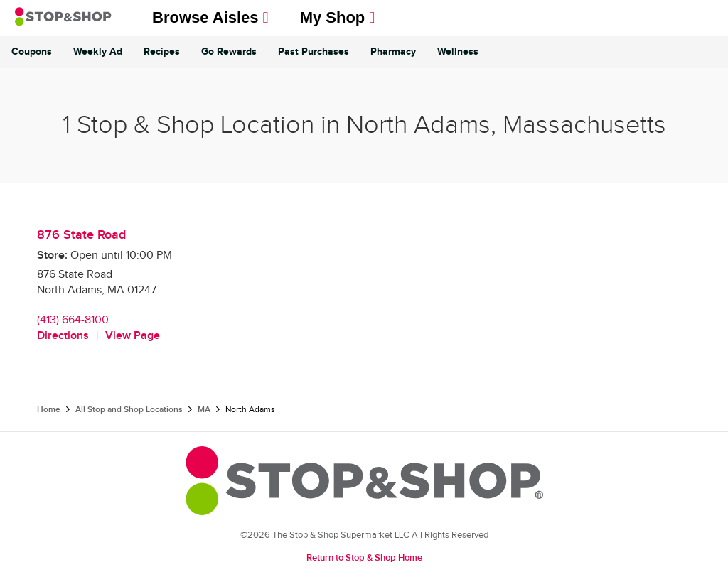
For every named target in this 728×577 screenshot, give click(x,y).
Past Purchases (314, 52)
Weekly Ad (98, 52)
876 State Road (81, 235)
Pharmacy (393, 52)
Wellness (458, 52)
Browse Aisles (210, 17)
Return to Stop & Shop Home (364, 558)
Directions (63, 336)
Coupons (32, 52)
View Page (133, 336)
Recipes (162, 52)
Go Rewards (229, 52)
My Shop (338, 17)
